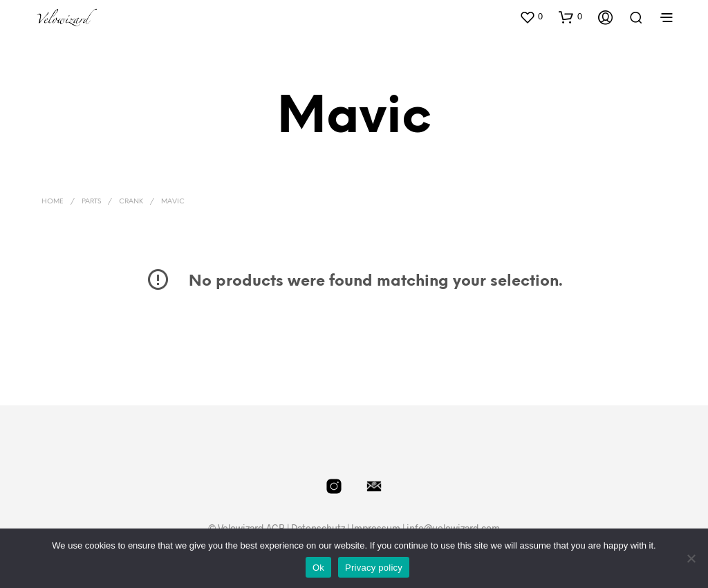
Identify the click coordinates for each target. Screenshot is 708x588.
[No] (691, 558)
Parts (91, 202)
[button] (531, 17)
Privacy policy (374, 568)
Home (53, 202)
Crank (131, 202)
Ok (318, 568)
